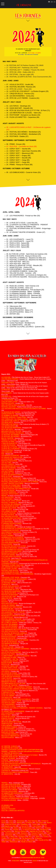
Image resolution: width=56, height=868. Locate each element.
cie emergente (24, 4)
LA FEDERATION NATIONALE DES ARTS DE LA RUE (32, 858)
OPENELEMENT (16, 861)
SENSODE (35, 861)
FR (49, 2)
